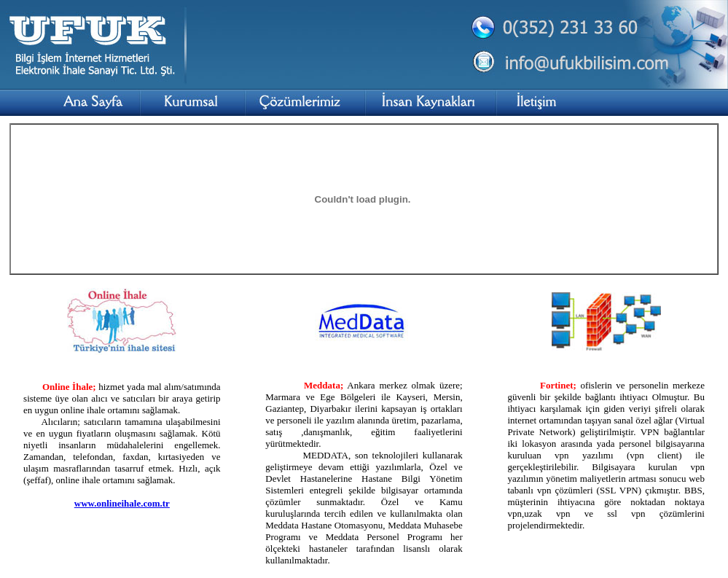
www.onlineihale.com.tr (122, 503)
